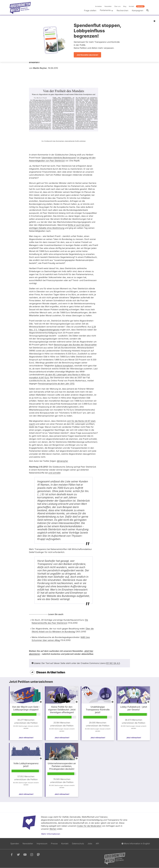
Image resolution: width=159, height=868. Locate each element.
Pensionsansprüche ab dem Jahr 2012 (56, 384)
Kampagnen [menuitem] (138, 10)
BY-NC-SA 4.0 (113, 663)
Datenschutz (78, 844)
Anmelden (98, 6)
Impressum (42, 844)
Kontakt (131, 6)
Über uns (117, 6)
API (97, 844)
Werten (53, 829)
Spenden (140, 6)
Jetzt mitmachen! (26, 738)
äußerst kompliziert (64, 366)
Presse (54, 844)
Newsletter (108, 6)
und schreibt (54, 473)
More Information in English (136, 844)
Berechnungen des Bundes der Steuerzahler (75, 345)
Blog (125, 6)
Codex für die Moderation (89, 826)
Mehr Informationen (51, 834)
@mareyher (63, 461)
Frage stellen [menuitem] (90, 10)
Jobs (90, 844)
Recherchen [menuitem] (123, 10)
